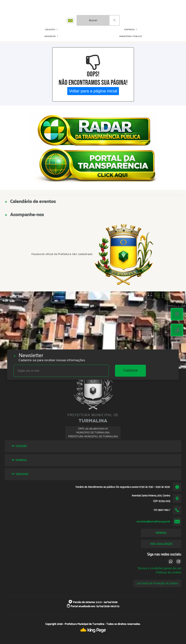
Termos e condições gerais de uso (159, 568)
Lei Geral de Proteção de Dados (157, 583)
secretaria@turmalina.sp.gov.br (153, 522)
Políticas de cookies (169, 572)
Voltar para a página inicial (93, 91)
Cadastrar (130, 370)
